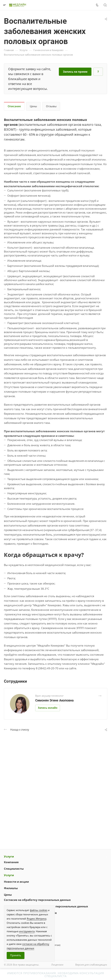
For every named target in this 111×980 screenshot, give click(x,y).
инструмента (27, 931)
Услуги (9, 856)
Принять (16, 955)
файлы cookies (39, 910)
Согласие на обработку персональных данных (37, 900)
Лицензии (57, 965)
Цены (33, 106)
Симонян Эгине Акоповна (54, 700)
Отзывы (51, 106)
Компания (11, 862)
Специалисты (14, 869)
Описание (14, 106)
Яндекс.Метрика (37, 919)
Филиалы (11, 888)
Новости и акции (16, 882)
